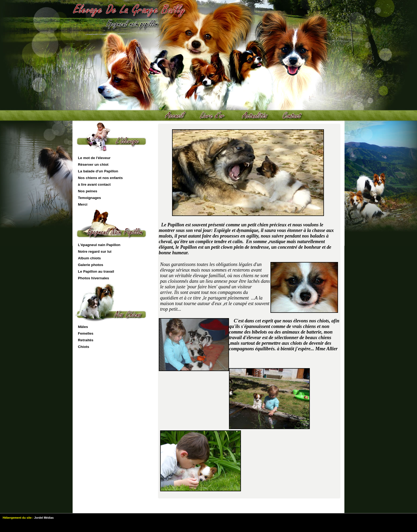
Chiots (84, 347)
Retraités (86, 340)
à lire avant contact (94, 184)
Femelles (86, 333)
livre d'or (215, 116)
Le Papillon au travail (96, 271)
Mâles (83, 327)
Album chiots (89, 258)
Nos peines (88, 191)
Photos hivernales (93, 278)
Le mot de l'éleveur (94, 158)
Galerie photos (91, 265)
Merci (83, 204)
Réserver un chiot (93, 165)
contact (295, 116)
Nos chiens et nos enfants (100, 178)
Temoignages (89, 198)
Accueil (178, 116)
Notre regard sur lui (95, 252)
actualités (257, 116)
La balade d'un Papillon (98, 171)
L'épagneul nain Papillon (99, 245)
